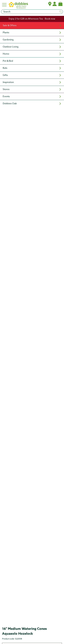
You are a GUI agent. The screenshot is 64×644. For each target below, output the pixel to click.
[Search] (32, 12)
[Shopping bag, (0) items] (60, 4)
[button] (50, 4)
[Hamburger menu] (5, 5)
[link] (32, 19)
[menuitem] (32, 25)
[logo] (18, 6)
